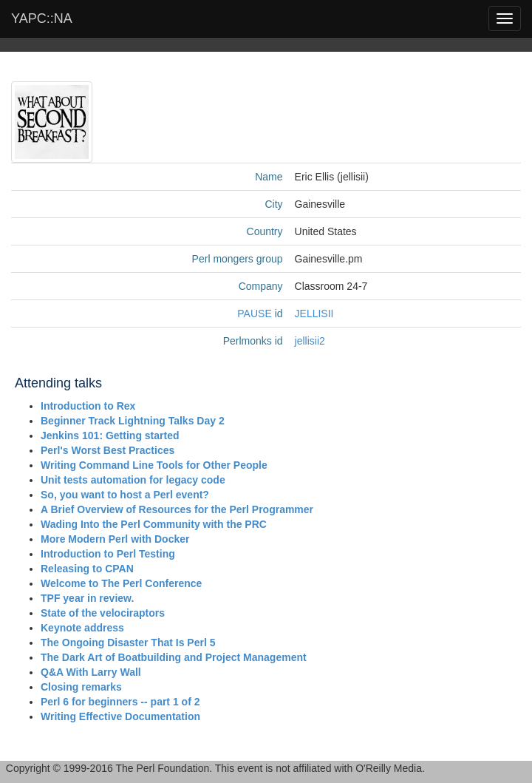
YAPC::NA (42, 18)
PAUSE (254, 313)
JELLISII (314, 313)
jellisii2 (310, 341)
